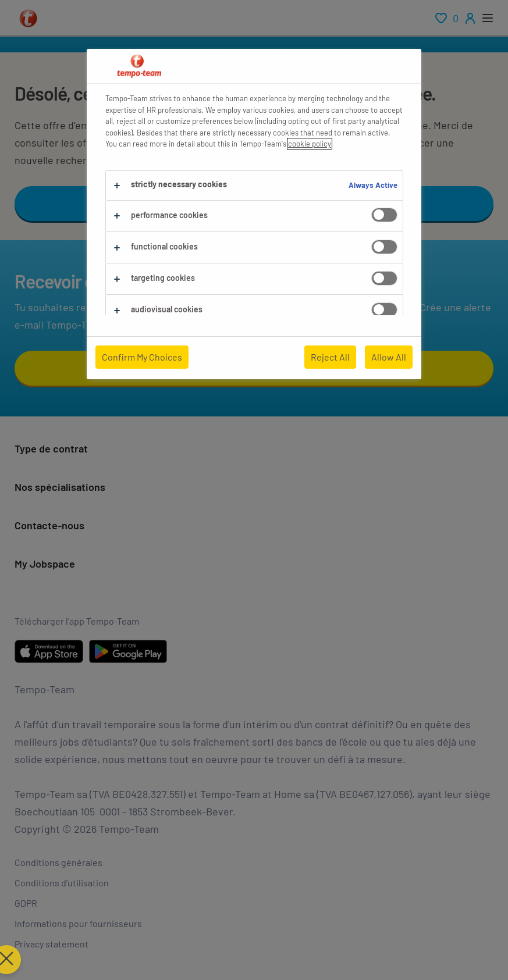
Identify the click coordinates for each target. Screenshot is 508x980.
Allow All (389, 357)
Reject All (330, 357)
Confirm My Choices (142, 357)
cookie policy (310, 144)
